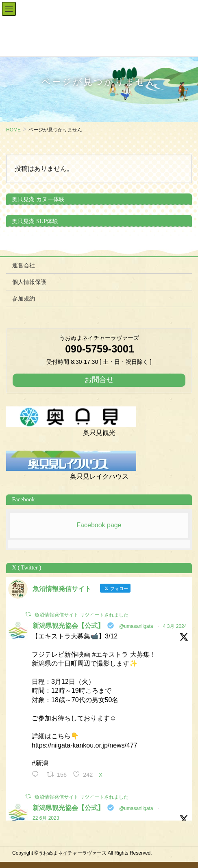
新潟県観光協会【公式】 (68, 626)
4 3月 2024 (175, 626)
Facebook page (99, 525)
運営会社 (24, 265)
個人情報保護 (29, 282)
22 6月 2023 (46, 818)
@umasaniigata (136, 626)
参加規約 (24, 299)
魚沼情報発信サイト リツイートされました (82, 615)
